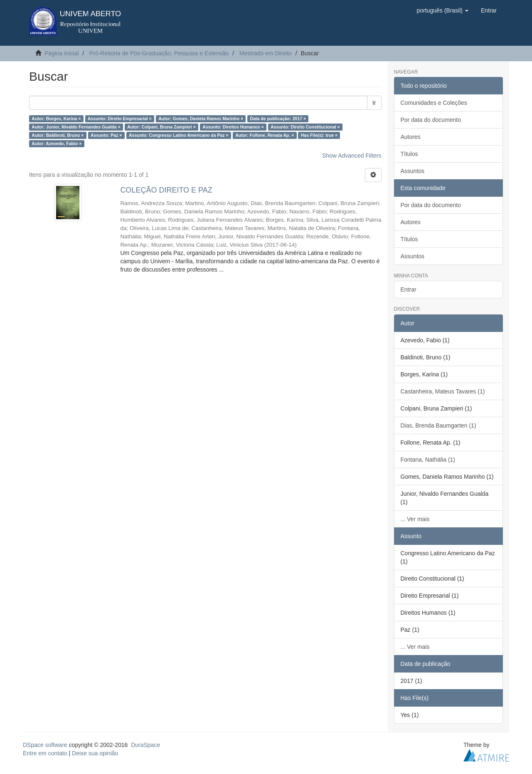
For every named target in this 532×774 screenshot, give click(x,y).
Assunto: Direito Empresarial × (120, 119)
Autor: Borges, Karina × (56, 119)
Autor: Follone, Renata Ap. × (265, 135)
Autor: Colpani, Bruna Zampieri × (161, 127)
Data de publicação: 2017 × (278, 119)
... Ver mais (415, 519)
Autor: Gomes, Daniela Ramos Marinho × (201, 119)
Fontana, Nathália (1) (428, 460)
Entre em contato (45, 753)
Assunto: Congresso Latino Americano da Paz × (179, 135)
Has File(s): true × (319, 135)
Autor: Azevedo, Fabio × (57, 143)
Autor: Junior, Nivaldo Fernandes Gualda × (76, 127)
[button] (442, 10)
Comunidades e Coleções (434, 103)
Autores (411, 137)
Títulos (409, 154)
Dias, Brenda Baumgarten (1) (438, 425)
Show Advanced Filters (352, 156)
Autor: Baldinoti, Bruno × (58, 135)
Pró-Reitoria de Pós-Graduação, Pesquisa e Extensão (159, 53)
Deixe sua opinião (95, 753)
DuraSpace (145, 745)
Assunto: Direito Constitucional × (305, 127)
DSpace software (45, 745)
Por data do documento (431, 120)
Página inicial (62, 53)
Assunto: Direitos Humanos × (233, 127)
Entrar (409, 289)
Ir (374, 103)
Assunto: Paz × (106, 135)
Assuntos (413, 171)
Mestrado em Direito (266, 53)
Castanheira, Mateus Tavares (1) (443, 391)
